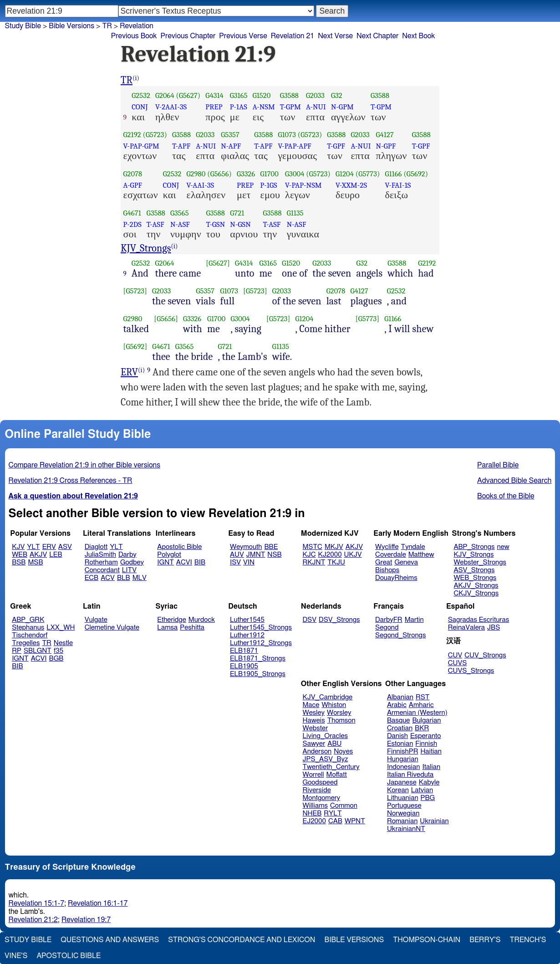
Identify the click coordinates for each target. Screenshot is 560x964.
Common (344, 806)
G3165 (239, 95)
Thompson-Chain (427, 940)
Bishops (387, 570)
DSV (310, 620)
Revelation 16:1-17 (98, 903)
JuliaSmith (100, 555)
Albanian (400, 697)
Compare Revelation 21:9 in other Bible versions (85, 465)
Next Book (418, 36)
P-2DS (132, 224)
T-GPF (336, 146)
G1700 (269, 174)
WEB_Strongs (475, 578)
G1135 (295, 213)
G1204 (345, 174)
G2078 (133, 174)
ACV (108, 578)
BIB (200, 562)
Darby (127, 555)
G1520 (262, 95)
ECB (92, 578)
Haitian (431, 751)
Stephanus (28, 628)
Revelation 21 (293, 36)
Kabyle (429, 782)
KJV (18, 547)
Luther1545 (247, 620)
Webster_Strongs (480, 562)
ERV (129, 372)
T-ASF (155, 224)
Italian (431, 767)
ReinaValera (466, 628)
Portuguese (404, 806)
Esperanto (426, 736)
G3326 (246, 174)
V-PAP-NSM (303, 185)
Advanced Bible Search (514, 481)
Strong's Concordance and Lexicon (242, 940)
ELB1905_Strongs (258, 674)
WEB (20, 555)
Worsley (339, 713)
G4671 (132, 213)
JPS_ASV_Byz (326, 759)
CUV (455, 655)
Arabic (397, 705)
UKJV (353, 555)
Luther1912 (247, 635)
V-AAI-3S (201, 185)
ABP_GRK (28, 620)
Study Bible (23, 26)
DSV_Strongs (339, 620)
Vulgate (96, 620)
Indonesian (404, 767)
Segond (387, 628)
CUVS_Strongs (471, 671)
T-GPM (290, 107)
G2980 (196, 174)
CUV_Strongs (485, 655)
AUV (237, 555)
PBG (428, 798)
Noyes (343, 751)
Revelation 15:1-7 (37, 903)
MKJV (334, 547)
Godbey (132, 562)
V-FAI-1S (398, 185)
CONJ (140, 107)
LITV (129, 570)
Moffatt (337, 775)
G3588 (289, 95)
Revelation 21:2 (33, 920)
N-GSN (240, 224)
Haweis (314, 720)
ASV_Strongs (474, 570)
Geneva (406, 562)
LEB (56, 555)
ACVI (184, 562)
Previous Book (134, 36)
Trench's (528, 940)
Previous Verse (243, 36)
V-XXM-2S (351, 185)
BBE (271, 547)
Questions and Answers (110, 940)
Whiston (334, 705)
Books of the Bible (506, 496)
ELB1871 (244, 651)
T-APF (181, 146)
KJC (309, 555)
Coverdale (391, 555)
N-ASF (180, 224)
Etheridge (171, 620)
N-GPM (342, 107)
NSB (274, 555)
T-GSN (216, 224)
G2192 (132, 135)
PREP (214, 107)
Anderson (317, 751)
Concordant (102, 570)
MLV (140, 578)
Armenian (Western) (417, 713)
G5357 (230, 135)
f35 (59, 651)
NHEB (312, 813)
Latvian (422, 790)
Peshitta (192, 628)
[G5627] (218, 263)
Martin (414, 620)
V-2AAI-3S (171, 107)
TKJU (336, 562)
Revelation (137, 26)
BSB (19, 562)
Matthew (421, 555)
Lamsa (167, 628)
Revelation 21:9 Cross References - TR (71, 481)
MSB (35, 562)
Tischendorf (30, 635)
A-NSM (264, 107)
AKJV (38, 555)
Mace (311, 705)
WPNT (355, 821)
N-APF (231, 146)
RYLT (333, 813)
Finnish (426, 744)
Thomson (341, 720)
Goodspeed (320, 782)
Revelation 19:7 (86, 920)
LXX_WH (61, 628)
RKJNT (314, 562)
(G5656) (219, 174)
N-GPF (386, 146)
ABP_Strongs (474, 547)
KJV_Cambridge (328, 697)
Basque (399, 720)
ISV (235, 562)
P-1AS (239, 107)
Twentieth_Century (331, 767)
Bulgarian (426, 720)
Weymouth (246, 547)
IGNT (165, 562)
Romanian (402, 821)
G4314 (214, 95)
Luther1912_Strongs (261, 643)
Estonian (400, 744)
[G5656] (166, 319)
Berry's (485, 940)
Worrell (313, 775)
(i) (136, 78)
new (503, 547)
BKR (422, 728)
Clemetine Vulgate (112, 628)
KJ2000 (330, 555)
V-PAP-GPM (141, 146)
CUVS (458, 663)
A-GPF (133, 185)
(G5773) (368, 174)
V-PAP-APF (295, 146)
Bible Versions (71, 26)
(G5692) (416, 174)
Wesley (314, 713)
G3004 (295, 174)
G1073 (287, 135)
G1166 (393, 174)
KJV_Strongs (146, 248)
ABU (334, 744)
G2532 (141, 95)
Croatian (400, 728)
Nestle (63, 643)
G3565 (180, 213)
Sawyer (314, 744)
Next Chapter (377, 36)
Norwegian (403, 813)
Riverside (317, 790)
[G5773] (368, 319)
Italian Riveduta (410, 775)
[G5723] (135, 291)
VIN (249, 562)
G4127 (385, 135)
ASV (65, 547)
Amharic (421, 705)
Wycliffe (387, 547)
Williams (316, 806)
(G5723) (155, 135)
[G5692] (135, 346)
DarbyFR (389, 620)
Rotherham (101, 562)
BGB (56, 659)
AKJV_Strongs (476, 586)
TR (107, 26)
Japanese (402, 782)
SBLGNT (38, 651)
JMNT (256, 555)
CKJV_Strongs (476, 593)
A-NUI (316, 107)
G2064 (165, 95)
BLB (124, 578)
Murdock (202, 620)
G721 (237, 213)
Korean (398, 790)
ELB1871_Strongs (258, 659)
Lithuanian (403, 798)
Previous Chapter (188, 36)
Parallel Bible (498, 465)
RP (17, 651)
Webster (316, 728)
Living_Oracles (326, 736)
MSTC (313, 547)
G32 (337, 95)
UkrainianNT (406, 829)
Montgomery (322, 798)
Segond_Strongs (400, 635)
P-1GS (268, 185)
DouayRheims (396, 578)
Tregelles (26, 643)
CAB (335, 821)
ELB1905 (244, 666)
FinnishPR (403, 751)
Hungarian (403, 759)
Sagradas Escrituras (479, 620)
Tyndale (413, 547)
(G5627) (188, 95)
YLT (33, 547)
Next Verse (335, 36)
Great (384, 562)
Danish (397, 736)
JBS (494, 628)
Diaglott (96, 547)
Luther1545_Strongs (261, 628)
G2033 (315, 95)
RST (423, 697)
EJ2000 (314, 821)
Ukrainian (434, 821)
